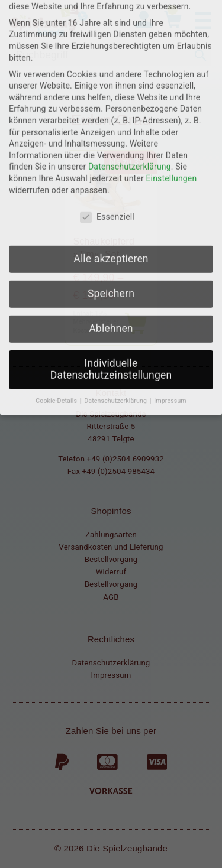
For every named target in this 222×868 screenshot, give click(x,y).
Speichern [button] (111, 162)
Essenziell (107, 85)
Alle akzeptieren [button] (111, 127)
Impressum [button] (170, 269)
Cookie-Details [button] (57, 269)
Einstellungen (171, 47)
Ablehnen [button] (111, 197)
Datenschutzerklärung (130, 35)
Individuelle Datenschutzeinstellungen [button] (111, 238)
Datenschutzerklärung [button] (116, 269)
